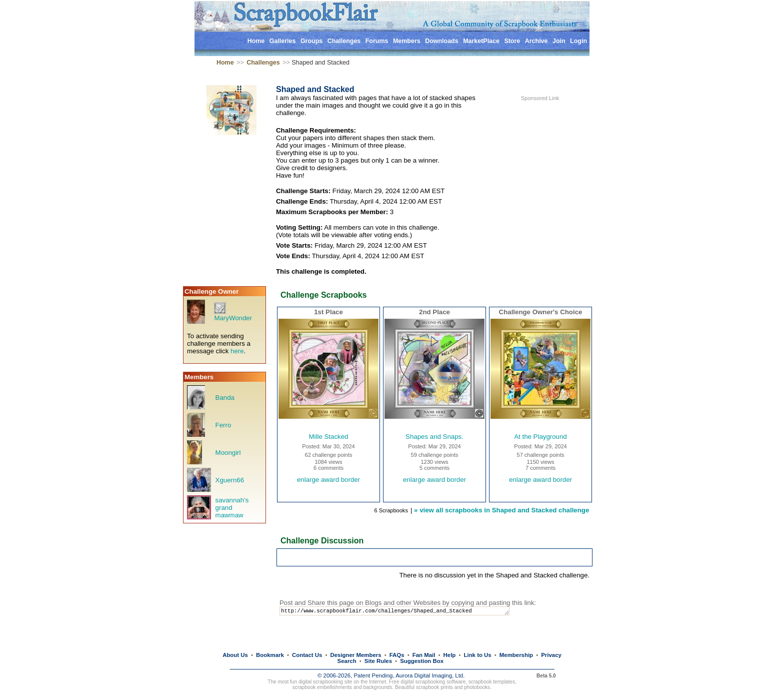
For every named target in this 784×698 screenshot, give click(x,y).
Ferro (223, 425)
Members (407, 41)
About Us (235, 655)
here (237, 351)
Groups (311, 41)
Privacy (551, 655)
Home (256, 41)
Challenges (344, 41)
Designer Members (355, 655)
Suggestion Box (422, 661)
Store (512, 41)
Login (578, 41)
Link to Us (478, 655)
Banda (225, 398)
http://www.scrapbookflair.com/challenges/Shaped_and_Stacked (403, 612)
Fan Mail (424, 655)
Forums (377, 41)
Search (347, 661)
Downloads (442, 41)
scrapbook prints (434, 687)
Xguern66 (230, 480)
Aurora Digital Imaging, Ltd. (430, 675)
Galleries (283, 41)
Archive (536, 41)
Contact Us (307, 655)
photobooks (477, 687)
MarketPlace (481, 41)
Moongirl (228, 453)
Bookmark (270, 655)
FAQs (397, 655)
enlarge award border (328, 480)
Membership (516, 655)
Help (450, 655)
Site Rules (378, 661)
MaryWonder (233, 318)
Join (559, 41)
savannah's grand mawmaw (232, 508)
